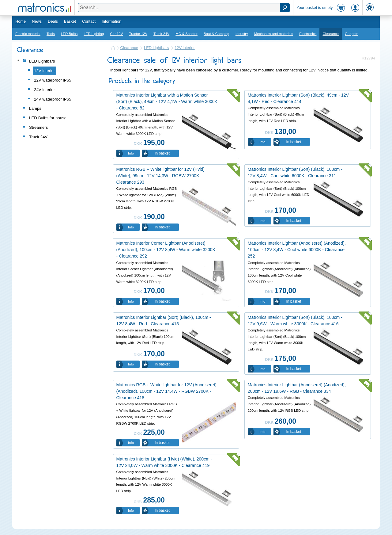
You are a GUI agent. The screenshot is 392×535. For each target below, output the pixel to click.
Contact (89, 21)
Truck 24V (161, 34)
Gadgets (352, 34)
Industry (242, 34)
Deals (53, 21)
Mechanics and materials (274, 34)
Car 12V (116, 34)
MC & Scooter (187, 34)
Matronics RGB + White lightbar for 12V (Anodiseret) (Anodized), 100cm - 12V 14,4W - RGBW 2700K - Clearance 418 (166, 391)
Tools (51, 34)
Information (111, 21)
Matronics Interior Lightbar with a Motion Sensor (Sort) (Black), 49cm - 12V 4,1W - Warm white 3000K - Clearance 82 (167, 101)
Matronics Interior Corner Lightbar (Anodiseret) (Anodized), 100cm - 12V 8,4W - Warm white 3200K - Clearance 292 (166, 250)
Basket (70, 21)
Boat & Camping (217, 34)
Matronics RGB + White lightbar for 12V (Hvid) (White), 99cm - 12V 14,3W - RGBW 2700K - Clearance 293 (160, 176)
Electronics (308, 34)
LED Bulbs (69, 34)
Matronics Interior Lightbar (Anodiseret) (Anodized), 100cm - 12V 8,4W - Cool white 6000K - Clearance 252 (297, 250)
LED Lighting (94, 34)
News (37, 21)
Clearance (331, 34)
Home (21, 21)
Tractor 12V (138, 34)
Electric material (28, 34)
